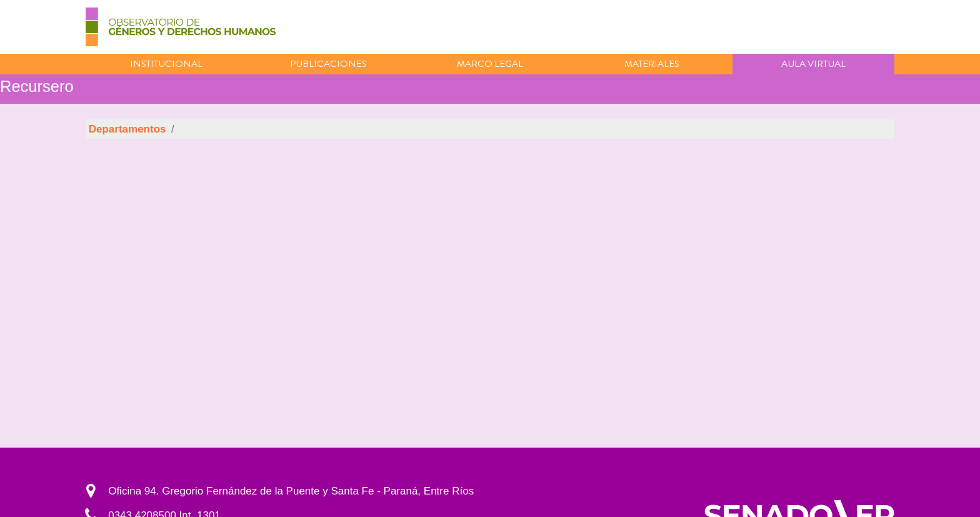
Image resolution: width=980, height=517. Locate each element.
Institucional (166, 64)
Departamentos (127, 129)
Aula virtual (813, 64)
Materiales (652, 64)
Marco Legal (490, 64)
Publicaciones (328, 64)
